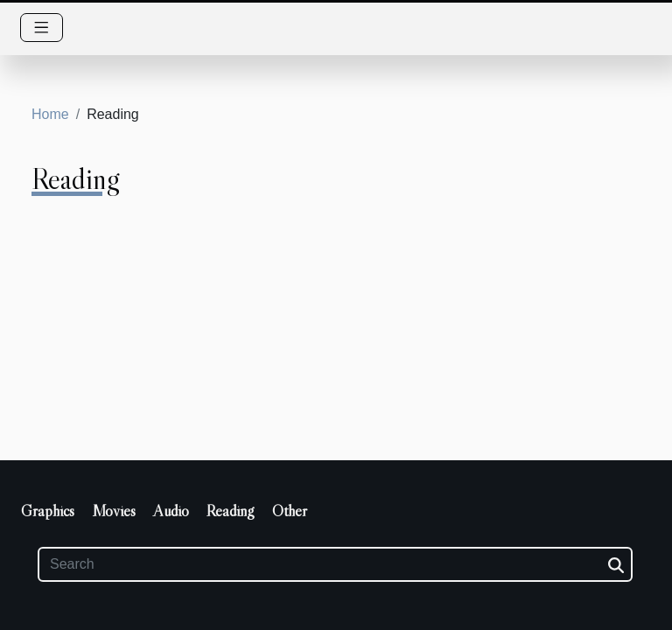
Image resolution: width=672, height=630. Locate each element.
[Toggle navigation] (42, 28)
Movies (114, 511)
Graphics (48, 511)
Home (50, 114)
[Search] (335, 564)
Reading (231, 511)
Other (290, 511)
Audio (171, 511)
